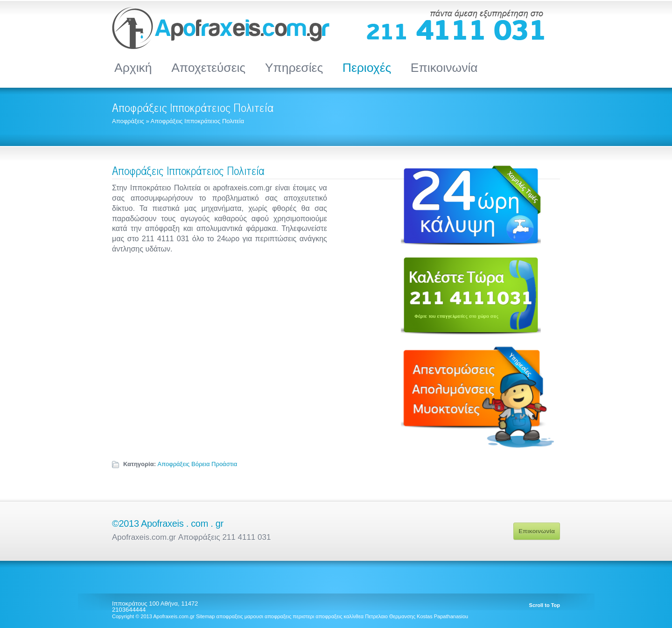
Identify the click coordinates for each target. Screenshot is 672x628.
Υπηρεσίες (294, 68)
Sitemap (205, 616)
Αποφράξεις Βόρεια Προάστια (198, 464)
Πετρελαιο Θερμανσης (390, 616)
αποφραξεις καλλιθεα (339, 616)
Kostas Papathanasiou (442, 616)
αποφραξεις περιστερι (289, 616)
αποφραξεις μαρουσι (240, 616)
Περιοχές (367, 68)
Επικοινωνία (444, 68)
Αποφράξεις (128, 121)
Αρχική (133, 68)
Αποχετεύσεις (208, 68)
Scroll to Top (545, 605)
